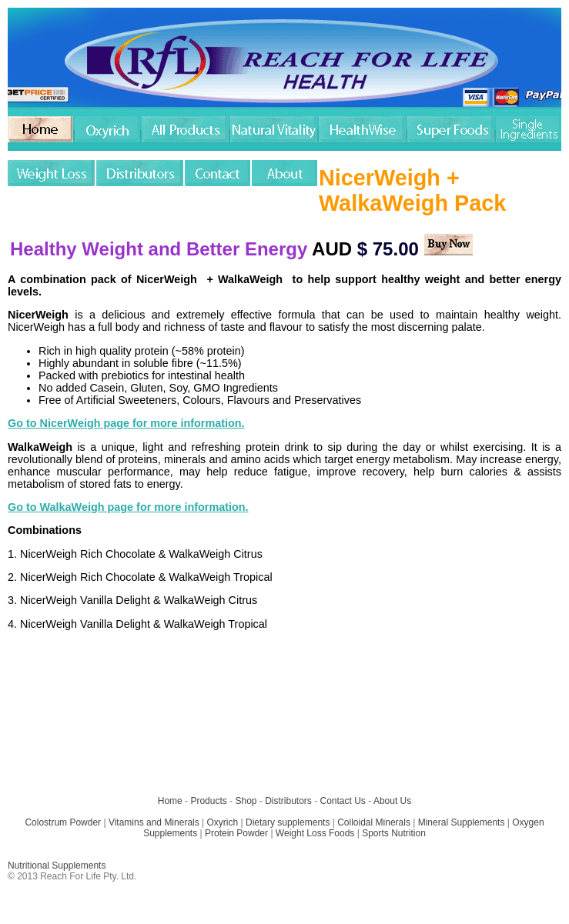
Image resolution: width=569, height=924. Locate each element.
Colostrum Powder (63, 822)
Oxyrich (223, 822)
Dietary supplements (288, 822)
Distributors (288, 801)
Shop (246, 801)
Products (208, 801)
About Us (392, 801)
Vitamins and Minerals (154, 822)
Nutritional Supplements (57, 866)
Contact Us (343, 801)
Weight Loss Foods (315, 833)
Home (170, 801)
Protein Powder (236, 833)
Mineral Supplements (462, 822)
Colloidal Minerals (374, 822)
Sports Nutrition (394, 833)
